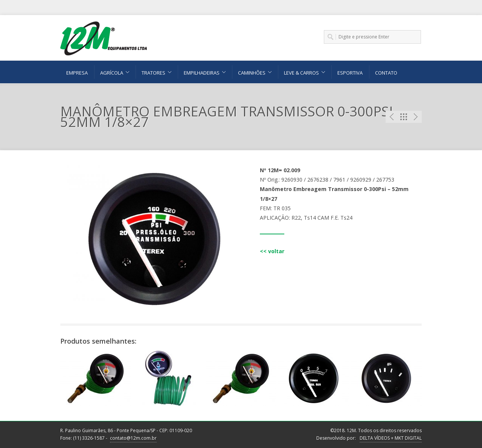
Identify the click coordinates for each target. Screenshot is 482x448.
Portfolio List (404, 117)
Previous (392, 117)
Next (416, 117)
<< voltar (272, 251)
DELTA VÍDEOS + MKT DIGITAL (391, 438)
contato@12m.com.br (133, 438)
